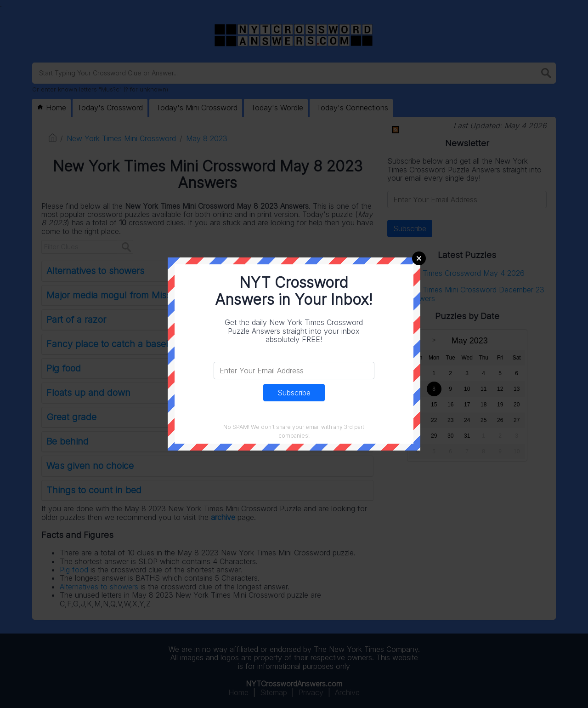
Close (419, 258)
